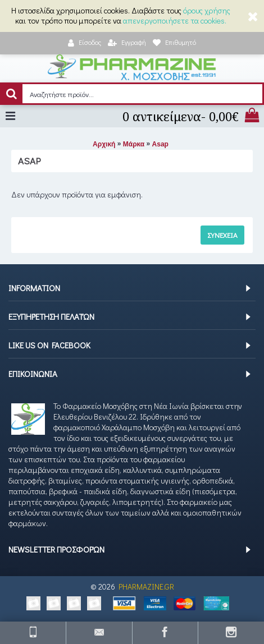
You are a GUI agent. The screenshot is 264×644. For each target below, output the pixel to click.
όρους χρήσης (207, 10)
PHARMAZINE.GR (146, 586)
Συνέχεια (222, 235)
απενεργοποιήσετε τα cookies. (175, 20)
